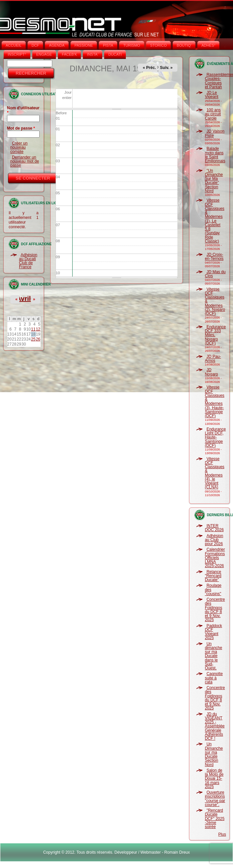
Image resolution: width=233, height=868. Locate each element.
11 (33, 329)
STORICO (158, 45)
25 (33, 339)
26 (38, 339)
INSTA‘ (93, 54)
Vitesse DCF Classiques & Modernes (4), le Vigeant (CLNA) (215, 473)
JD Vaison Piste (215, 133)
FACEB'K (70, 54)
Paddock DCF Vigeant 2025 (213, 632)
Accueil (14, 45)
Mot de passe (21, 128)
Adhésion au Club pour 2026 (214, 540)
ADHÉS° (208, 45)
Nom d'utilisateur (23, 110)
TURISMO (132, 45)
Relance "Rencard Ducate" (213, 576)
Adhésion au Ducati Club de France (28, 261)
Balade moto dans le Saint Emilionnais (215, 155)
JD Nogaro (211, 372)
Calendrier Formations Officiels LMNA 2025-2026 (215, 558)
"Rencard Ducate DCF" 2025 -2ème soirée (215, 819)
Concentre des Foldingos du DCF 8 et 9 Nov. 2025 (215, 610)
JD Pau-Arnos (213, 359)
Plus (222, 834)
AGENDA (57, 45)
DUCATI (115, 54)
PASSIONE (84, 45)
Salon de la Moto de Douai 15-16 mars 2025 (214, 779)
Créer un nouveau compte (19, 147)
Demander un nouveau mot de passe (25, 161)
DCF (35, 45)
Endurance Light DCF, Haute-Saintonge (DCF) (215, 437)
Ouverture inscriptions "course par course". (215, 799)
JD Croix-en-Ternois (214, 257)
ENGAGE (44, 54)
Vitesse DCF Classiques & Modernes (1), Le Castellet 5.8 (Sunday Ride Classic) (215, 221)
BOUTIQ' (184, 45)
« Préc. (149, 68)
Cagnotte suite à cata (214, 678)
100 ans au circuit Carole (213, 114)
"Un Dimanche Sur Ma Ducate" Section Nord (214, 181)
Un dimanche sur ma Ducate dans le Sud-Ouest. (213, 656)
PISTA (108, 45)
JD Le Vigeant (211, 95)
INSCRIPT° (17, 54)
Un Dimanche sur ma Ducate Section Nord (214, 754)
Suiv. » (166, 68)
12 (38, 329)
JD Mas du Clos (215, 274)
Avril (24, 299)
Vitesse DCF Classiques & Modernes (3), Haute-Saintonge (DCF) (215, 402)
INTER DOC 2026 (214, 528)
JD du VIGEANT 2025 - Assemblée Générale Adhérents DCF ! (215, 726)
